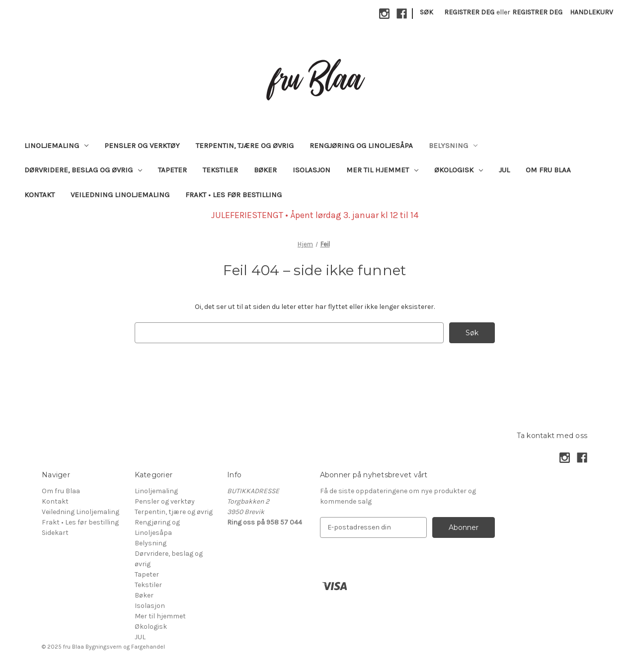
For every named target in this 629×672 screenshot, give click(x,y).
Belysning (453, 146)
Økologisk (459, 170)
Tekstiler (220, 170)
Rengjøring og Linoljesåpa (361, 146)
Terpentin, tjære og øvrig (245, 146)
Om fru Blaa (548, 170)
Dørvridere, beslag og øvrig (83, 170)
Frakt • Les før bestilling (234, 195)
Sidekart (55, 533)
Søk (427, 12)
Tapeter (172, 170)
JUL (504, 170)
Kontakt (39, 195)
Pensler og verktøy (142, 146)
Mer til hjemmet (382, 170)
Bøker (265, 170)
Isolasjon (312, 170)
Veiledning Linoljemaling (120, 195)
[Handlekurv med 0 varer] (591, 12)
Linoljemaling (56, 146)
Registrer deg (469, 12)
